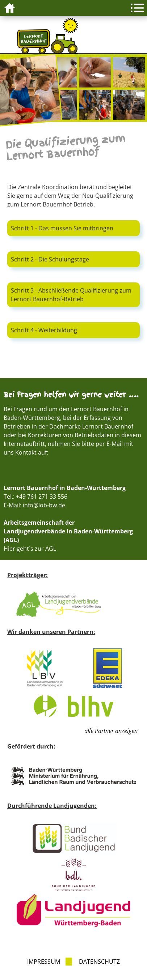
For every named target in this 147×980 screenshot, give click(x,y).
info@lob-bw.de (44, 505)
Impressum (44, 962)
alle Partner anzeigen (111, 731)
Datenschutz (99, 962)
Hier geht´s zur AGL (30, 549)
